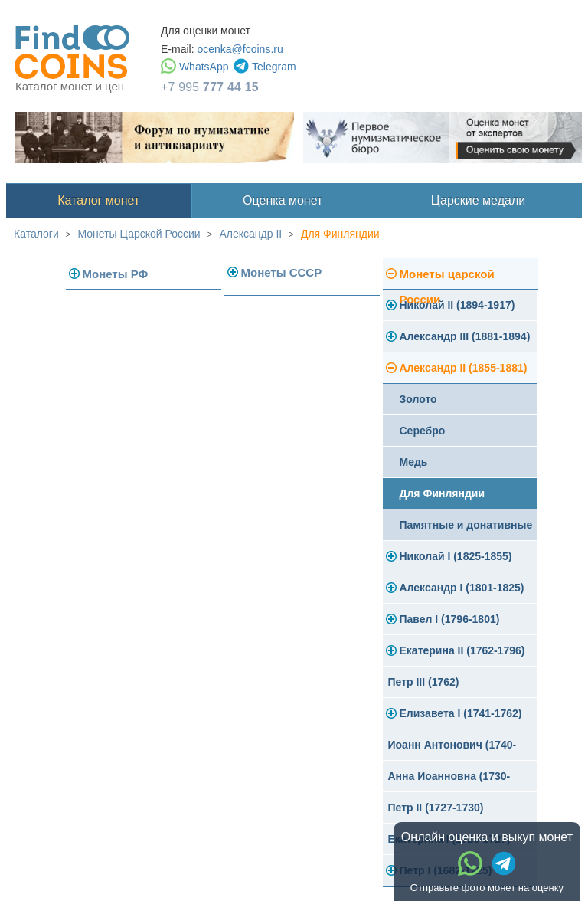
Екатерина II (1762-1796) (462, 650)
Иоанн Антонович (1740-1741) (452, 750)
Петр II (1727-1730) (436, 808)
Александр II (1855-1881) (464, 368)
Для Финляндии (340, 234)
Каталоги (36, 234)
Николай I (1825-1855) (456, 556)
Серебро (423, 431)
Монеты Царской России (139, 234)
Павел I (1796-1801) (450, 619)
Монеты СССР (282, 272)
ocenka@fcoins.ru (240, 49)
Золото (418, 399)
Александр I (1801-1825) (462, 588)
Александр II (250, 234)
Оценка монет (283, 200)
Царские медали (478, 200)
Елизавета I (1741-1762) (461, 713)
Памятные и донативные (466, 525)
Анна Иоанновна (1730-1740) (449, 781)
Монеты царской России (447, 278)
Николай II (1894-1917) (457, 305)
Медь (414, 462)
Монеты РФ (116, 274)
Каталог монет (98, 200)
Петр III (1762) (424, 682)
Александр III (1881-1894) (465, 336)
